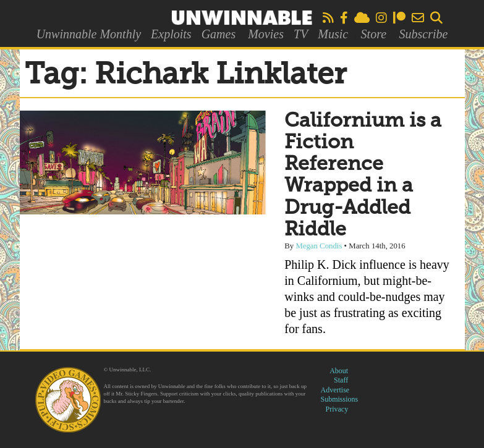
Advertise (335, 390)
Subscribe (423, 34)
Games (219, 34)
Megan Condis (319, 246)
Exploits (171, 34)
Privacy (337, 409)
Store (374, 34)
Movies (266, 34)
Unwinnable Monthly (89, 34)
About (339, 371)
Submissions (340, 399)
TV (301, 34)
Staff (341, 380)
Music (333, 34)
